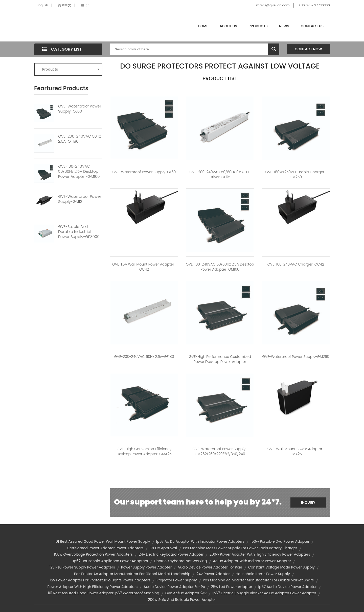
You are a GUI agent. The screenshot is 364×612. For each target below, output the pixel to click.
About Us (228, 26)
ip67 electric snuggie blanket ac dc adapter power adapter (264, 593)
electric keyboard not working (180, 561)
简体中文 (64, 5)
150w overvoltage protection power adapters (93, 554)
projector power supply (177, 580)
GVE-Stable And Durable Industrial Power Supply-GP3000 (79, 232)
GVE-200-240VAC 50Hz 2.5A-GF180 (79, 139)
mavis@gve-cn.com (273, 5)
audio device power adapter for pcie (210, 567)
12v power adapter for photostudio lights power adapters (100, 580)
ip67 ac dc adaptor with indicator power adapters (200, 541)
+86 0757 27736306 (314, 5)
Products (258, 26)
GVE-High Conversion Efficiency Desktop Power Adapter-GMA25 (144, 451)
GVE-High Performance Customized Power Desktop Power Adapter (220, 359)
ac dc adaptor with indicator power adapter (252, 561)
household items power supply (263, 574)
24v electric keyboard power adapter (171, 554)
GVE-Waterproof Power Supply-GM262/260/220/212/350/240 (220, 451)
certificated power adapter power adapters (105, 548)
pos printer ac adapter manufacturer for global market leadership (132, 574)
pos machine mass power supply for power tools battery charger (240, 548)
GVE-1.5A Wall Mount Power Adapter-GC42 (144, 267)
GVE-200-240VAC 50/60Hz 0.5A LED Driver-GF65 (220, 174)
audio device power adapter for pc (174, 587)
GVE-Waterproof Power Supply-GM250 (296, 357)
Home (203, 26)
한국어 (86, 5)
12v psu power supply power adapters (82, 567)
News (284, 26)
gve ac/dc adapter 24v (186, 593)
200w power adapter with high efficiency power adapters (260, 554)
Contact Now (308, 49)
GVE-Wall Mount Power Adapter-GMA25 (296, 451)
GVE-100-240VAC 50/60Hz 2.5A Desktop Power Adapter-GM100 (79, 171)
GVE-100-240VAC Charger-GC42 (296, 264)
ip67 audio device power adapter (288, 587)
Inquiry (308, 502)
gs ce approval (163, 548)
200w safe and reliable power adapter (182, 600)
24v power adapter (213, 574)
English (42, 5)
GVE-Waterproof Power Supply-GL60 (80, 109)
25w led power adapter (232, 587)
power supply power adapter (146, 567)
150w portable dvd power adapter (280, 541)
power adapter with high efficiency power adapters (92, 587)
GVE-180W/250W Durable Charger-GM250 (296, 174)
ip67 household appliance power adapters (110, 561)
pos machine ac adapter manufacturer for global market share (258, 580)
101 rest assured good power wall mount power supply (102, 541)
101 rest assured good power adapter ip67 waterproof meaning (104, 593)
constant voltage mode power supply (281, 567)
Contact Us (312, 26)
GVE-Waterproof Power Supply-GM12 (80, 199)
